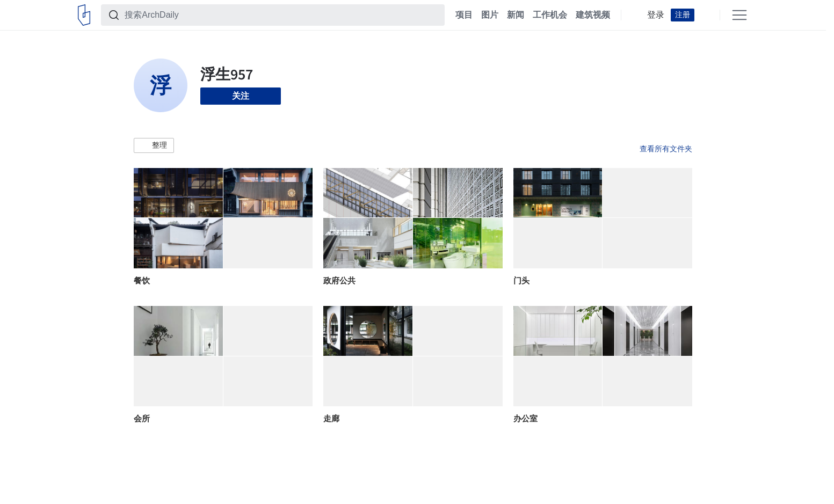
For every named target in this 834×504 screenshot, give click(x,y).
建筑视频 (593, 15)
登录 (656, 15)
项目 (464, 15)
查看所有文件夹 (666, 149)
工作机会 (550, 15)
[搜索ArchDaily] (281, 15)
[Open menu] (739, 15)
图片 (490, 15)
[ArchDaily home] (84, 15)
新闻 (516, 15)
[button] (154, 145)
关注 (241, 96)
